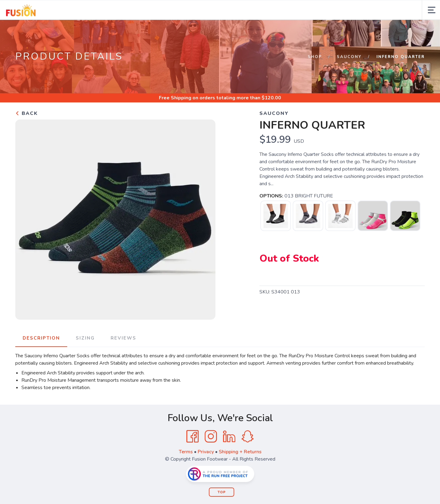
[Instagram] (211, 436)
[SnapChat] (248, 436)
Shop (315, 57)
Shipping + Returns (240, 452)
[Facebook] (193, 436)
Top (222, 492)
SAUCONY (349, 57)
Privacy (206, 452)
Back (27, 113)
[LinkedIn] (229, 436)
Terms (186, 452)
